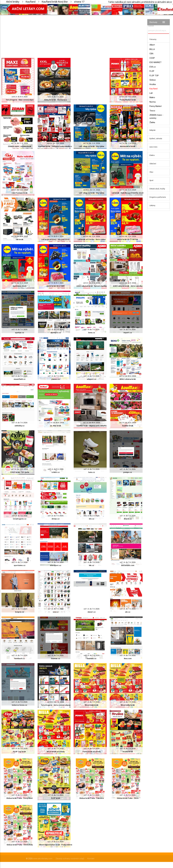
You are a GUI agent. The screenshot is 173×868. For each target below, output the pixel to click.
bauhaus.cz (92, 658)
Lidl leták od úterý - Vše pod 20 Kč (56, 239)
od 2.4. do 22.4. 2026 (92, 283)
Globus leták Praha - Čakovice (92, 798)
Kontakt (91, 858)
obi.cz (128, 612)
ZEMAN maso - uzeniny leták (20, 146)
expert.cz (128, 333)
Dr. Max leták (56, 426)
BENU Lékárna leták (128, 379)
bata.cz (92, 472)
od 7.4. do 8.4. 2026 (56, 236)
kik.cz (92, 565)
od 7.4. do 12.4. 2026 (92, 143)
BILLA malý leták (92, 705)
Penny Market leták (128, 100)
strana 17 (79, 2)
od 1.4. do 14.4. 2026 (20, 469)
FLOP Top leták (20, 752)
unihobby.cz (20, 426)
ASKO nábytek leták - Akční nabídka (128, 286)
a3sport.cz (92, 379)
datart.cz (92, 612)
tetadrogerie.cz (20, 519)
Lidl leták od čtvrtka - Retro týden (92, 239)
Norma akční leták (128, 146)
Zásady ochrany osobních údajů (70, 858)
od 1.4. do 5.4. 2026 (56, 842)
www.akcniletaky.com (43, 858)
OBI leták (20, 239)
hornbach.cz (20, 658)
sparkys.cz (20, 333)
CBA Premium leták (20, 193)
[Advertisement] (72, 34)
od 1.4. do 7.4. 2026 (20, 329)
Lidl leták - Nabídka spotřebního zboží (128, 193)
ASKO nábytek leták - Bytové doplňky (92, 286)
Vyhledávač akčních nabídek (156, 25)
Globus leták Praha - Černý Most (20, 798)
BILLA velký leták (128, 705)
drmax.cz (56, 519)
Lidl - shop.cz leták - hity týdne (92, 146)
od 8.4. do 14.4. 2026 (128, 97)
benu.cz (92, 333)
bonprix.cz (20, 612)
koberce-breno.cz (20, 705)
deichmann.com (128, 565)
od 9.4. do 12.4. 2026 (92, 236)
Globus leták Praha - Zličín (128, 798)
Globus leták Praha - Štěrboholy (20, 845)
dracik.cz (128, 519)
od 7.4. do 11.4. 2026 (20, 143)
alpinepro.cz (56, 333)
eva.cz (56, 612)
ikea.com (128, 658)
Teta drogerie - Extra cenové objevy (56, 705)
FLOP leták (56, 798)
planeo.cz (56, 379)
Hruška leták (128, 752)
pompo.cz (128, 472)
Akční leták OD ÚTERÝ (56, 286)
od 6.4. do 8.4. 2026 (20, 97)
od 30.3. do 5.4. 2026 (92, 190)
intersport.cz (56, 565)
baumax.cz (56, 658)
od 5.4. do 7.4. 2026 (56, 97)
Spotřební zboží (20, 286)
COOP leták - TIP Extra (20, 472)
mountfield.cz (20, 379)
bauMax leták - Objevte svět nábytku (92, 426)
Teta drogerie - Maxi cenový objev (20, 100)
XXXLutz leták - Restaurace (56, 100)
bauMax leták (128, 426)
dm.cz (92, 519)
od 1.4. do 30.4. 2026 (20, 236)
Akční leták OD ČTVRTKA (128, 239)
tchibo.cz (56, 472)
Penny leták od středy (92, 752)
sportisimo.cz (20, 565)
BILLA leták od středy (56, 752)
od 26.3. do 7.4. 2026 (56, 702)
